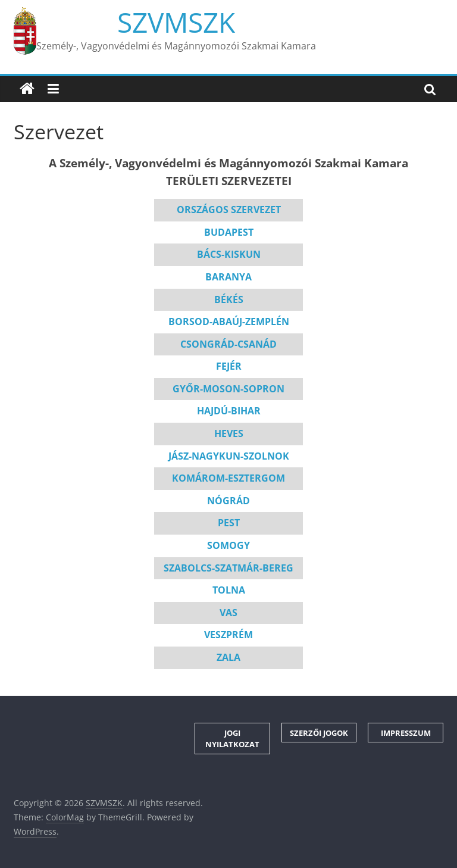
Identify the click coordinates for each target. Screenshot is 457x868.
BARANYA (228, 277)
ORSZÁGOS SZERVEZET (229, 210)
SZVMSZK (176, 22)
